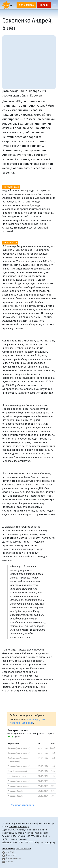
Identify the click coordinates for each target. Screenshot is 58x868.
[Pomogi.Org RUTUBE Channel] (4, 861)
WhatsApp (7, 842)
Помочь (44, 5)
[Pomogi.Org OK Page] (4, 858)
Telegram (10, 852)
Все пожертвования (22, 805)
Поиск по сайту (23, 849)
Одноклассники (13, 858)
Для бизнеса (26, 5)
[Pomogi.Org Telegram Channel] (4, 852)
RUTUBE (9, 861)
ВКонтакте (11, 855)
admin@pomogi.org (19, 827)
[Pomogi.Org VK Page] (4, 855)
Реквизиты (8, 849)
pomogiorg (50, 842)
